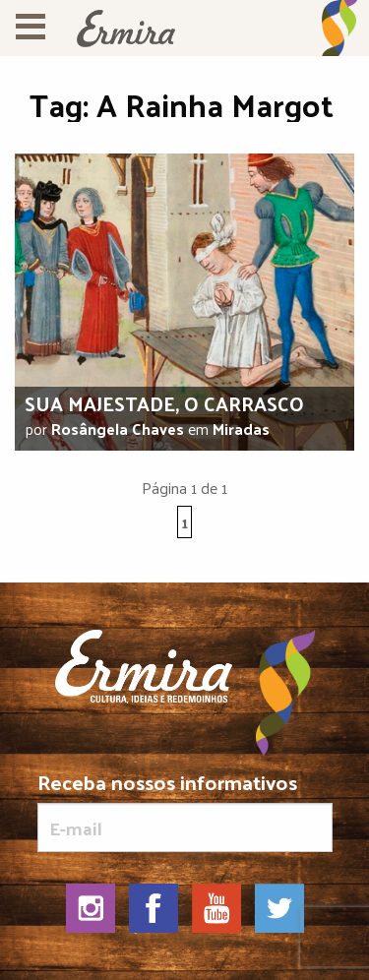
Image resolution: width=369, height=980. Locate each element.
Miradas (241, 429)
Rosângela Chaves (118, 429)
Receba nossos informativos (185, 812)
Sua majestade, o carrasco (164, 403)
